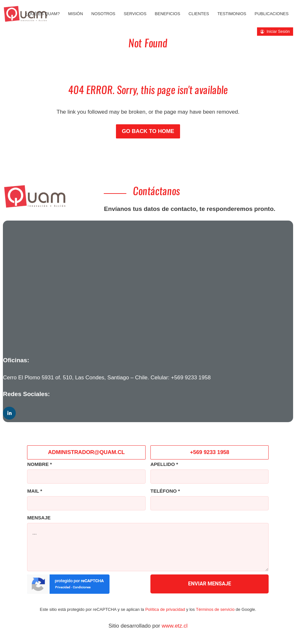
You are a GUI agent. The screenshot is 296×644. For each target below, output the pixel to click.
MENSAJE (39, 518)
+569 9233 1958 (191, 378)
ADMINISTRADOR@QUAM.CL (86, 452)
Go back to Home (148, 131)
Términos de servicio (215, 609)
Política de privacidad (165, 609)
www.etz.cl (175, 626)
